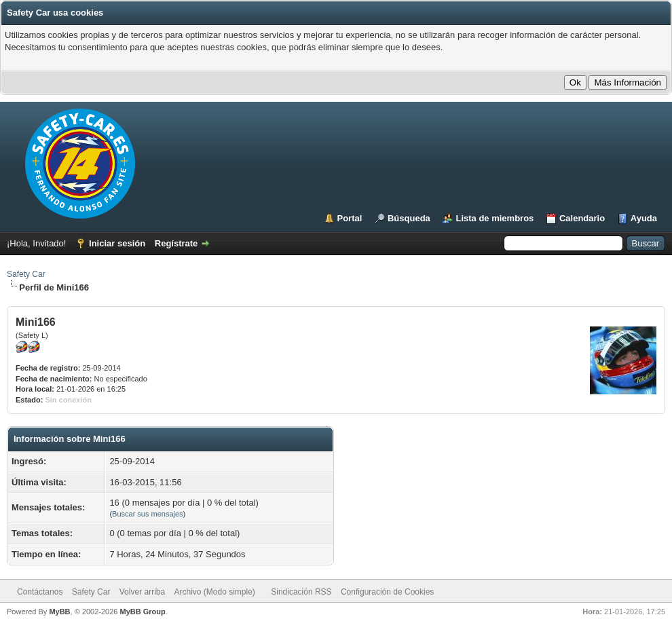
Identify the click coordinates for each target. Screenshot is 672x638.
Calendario (582, 218)
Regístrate (176, 243)
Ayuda (644, 218)
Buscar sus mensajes (148, 514)
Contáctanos (40, 592)
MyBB (59, 612)
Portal (350, 218)
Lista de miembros (494, 218)
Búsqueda (409, 218)
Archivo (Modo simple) (215, 592)
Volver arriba (142, 592)
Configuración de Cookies (387, 592)
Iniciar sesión (117, 243)
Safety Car (26, 274)
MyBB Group (142, 612)
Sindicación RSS (301, 592)
